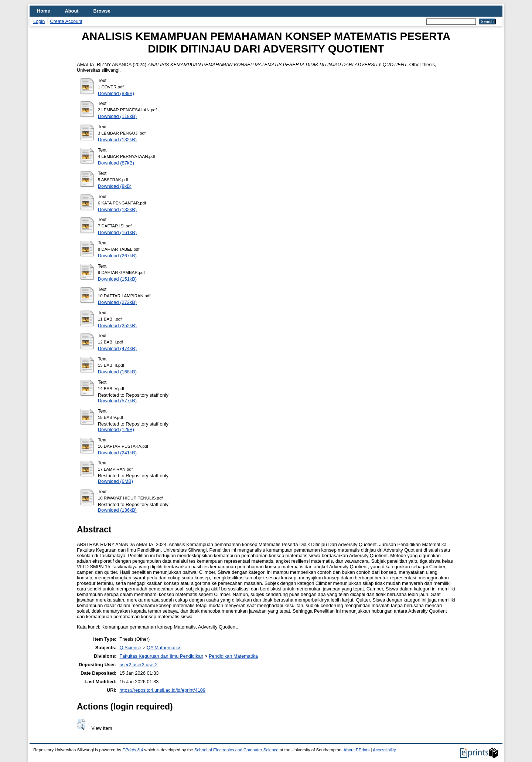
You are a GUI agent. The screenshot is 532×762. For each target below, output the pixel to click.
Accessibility (384, 750)
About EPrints (357, 750)
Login (39, 21)
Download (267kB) (117, 256)
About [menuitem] (72, 11)
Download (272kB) (117, 302)
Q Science (130, 648)
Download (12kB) (116, 429)
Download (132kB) (117, 140)
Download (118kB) (117, 116)
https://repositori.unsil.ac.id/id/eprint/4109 (162, 690)
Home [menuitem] (44, 11)
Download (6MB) (115, 481)
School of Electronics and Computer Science (236, 750)
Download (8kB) (115, 186)
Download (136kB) (117, 510)
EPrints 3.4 (133, 750)
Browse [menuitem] (102, 11)
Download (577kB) (117, 401)
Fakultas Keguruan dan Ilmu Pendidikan (161, 656)
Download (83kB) (116, 93)
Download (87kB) (116, 163)
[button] (81, 724)
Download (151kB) (117, 279)
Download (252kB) (117, 326)
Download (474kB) (117, 348)
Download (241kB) (117, 453)
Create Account (66, 21)
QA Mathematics (164, 648)
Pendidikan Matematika (233, 656)
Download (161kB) (117, 232)
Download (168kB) (117, 372)
